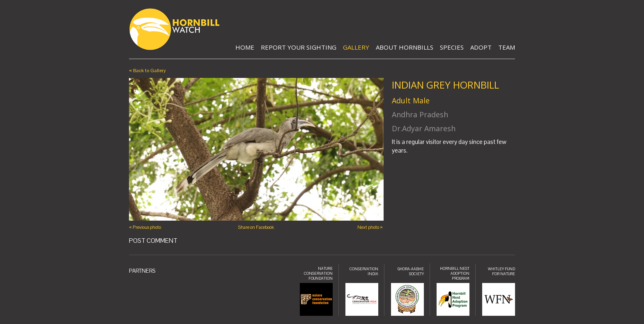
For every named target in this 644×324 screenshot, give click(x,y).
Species (452, 47)
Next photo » (370, 227)
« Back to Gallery (147, 71)
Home (245, 47)
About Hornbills (405, 47)
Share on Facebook (256, 227)
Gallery (356, 47)
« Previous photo (145, 227)
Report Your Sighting (299, 47)
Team (507, 47)
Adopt (481, 47)
